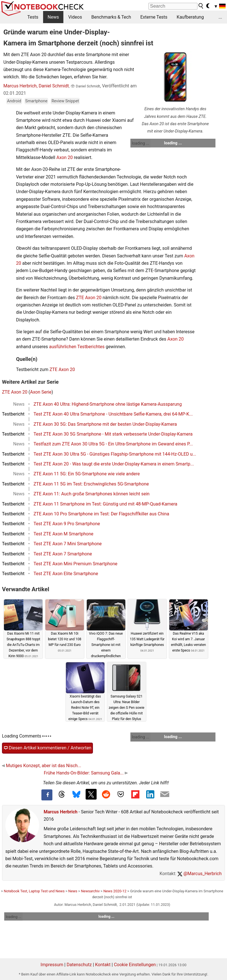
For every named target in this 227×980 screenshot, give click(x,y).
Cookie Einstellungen (135, 965)
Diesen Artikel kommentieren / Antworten (47, 748)
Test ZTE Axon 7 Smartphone (63, 554)
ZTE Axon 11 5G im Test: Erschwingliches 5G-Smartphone (91, 484)
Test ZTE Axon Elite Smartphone (66, 574)
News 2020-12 (115, 891)
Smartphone (36, 101)
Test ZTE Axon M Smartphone (64, 534)
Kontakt (103, 965)
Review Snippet (65, 101)
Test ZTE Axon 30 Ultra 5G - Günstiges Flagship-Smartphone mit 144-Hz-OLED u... (115, 454)
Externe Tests (154, 17)
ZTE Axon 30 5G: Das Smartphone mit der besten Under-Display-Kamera (105, 424)
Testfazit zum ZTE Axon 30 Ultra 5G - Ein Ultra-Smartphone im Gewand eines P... (113, 444)
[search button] (201, 6)
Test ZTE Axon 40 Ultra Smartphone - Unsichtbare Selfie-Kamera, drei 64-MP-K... (113, 414)
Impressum (52, 965)
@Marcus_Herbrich (200, 874)
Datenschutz (79, 965)
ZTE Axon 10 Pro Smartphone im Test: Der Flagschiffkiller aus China (101, 514)
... (220, 17)
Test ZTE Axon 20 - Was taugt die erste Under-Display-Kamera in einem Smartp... (114, 464)
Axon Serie (41, 392)
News (53, 17)
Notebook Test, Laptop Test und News (34, 891)
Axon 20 (64, 157)
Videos (75, 17)
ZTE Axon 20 (89, 298)
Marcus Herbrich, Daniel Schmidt (36, 86)
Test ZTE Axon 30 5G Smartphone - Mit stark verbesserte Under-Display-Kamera (113, 434)
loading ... (140, 143)
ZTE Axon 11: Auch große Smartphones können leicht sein (92, 494)
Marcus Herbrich (61, 812)
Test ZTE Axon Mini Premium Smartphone (75, 564)
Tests (33, 17)
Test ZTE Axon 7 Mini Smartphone (68, 544)
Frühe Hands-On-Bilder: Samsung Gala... (86, 773)
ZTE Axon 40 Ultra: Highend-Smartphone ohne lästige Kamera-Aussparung (108, 404)
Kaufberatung (190, 17)
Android (14, 101)
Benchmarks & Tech (111, 17)
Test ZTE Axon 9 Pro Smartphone (67, 524)
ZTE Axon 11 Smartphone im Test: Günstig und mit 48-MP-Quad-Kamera (105, 504)
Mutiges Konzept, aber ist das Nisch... (42, 766)
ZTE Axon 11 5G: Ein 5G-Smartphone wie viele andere (87, 474)
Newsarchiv (90, 891)
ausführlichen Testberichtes (77, 347)
